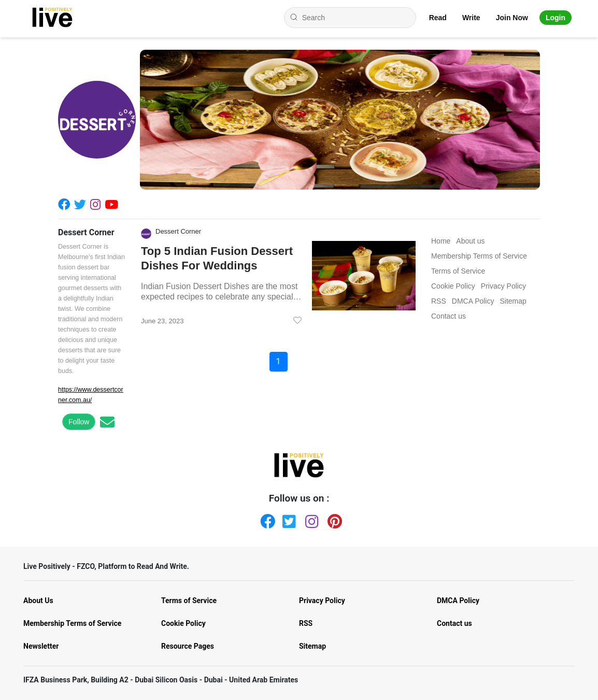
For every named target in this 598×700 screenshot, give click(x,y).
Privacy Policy (322, 601)
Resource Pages (188, 646)
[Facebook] (66, 204)
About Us (38, 601)
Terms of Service (189, 601)
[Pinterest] (333, 519)
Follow (79, 422)
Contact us (454, 623)
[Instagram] (97, 204)
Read (438, 18)
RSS (306, 623)
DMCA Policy (458, 601)
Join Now (512, 18)
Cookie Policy (183, 623)
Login (556, 18)
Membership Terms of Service (72, 623)
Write (471, 18)
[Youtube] (113, 204)
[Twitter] (82, 204)
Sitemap (312, 646)
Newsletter (41, 646)
